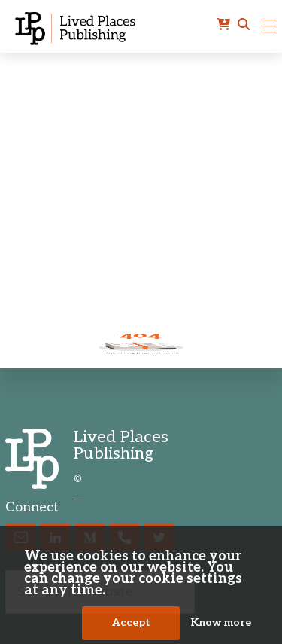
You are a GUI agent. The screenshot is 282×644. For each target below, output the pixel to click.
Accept (131, 623)
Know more (221, 623)
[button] (244, 25)
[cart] (223, 25)
